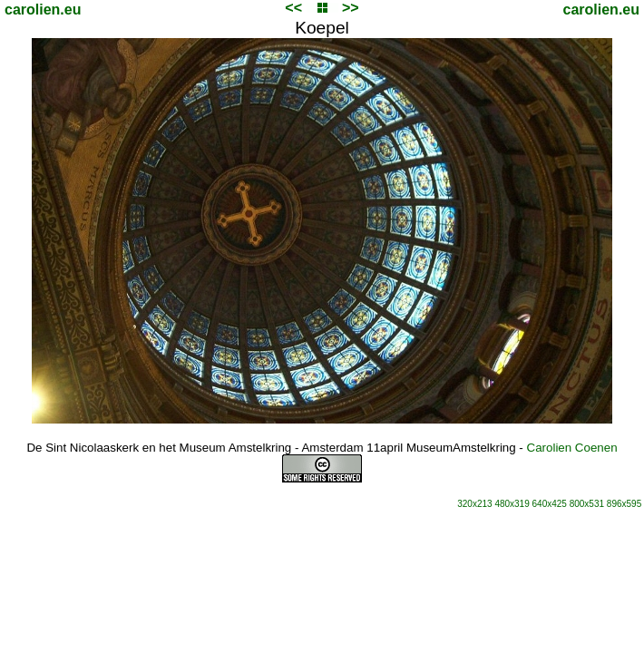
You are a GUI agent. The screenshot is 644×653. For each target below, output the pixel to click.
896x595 (624, 504)
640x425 (550, 504)
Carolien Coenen (572, 448)
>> (351, 8)
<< (293, 8)
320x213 (474, 504)
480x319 (512, 504)
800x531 (587, 504)
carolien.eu (43, 10)
